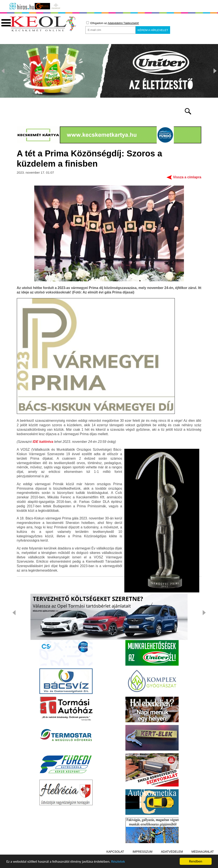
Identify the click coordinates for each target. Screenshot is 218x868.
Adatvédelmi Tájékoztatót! (123, 23)
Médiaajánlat (203, 852)
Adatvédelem (172, 852)
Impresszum (143, 852)
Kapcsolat (115, 852)
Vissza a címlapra (187, 177)
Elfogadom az (113, 23)
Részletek (118, 862)
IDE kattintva (43, 442)
